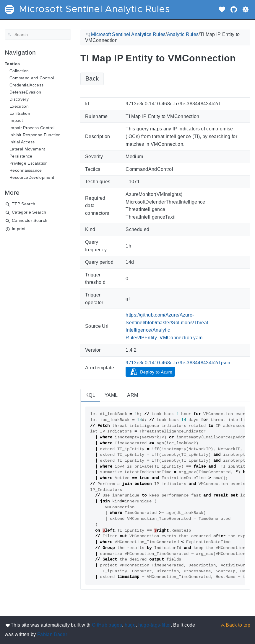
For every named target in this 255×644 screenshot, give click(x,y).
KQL (90, 395)
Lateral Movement (27, 149)
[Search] (38, 35)
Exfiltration (20, 113)
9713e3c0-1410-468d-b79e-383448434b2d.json (178, 363)
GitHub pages (107, 625)
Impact (16, 120)
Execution (19, 106)
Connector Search (30, 220)
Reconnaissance (26, 170)
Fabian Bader (52, 634)
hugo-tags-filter (155, 625)
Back (92, 78)
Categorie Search (29, 212)
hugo (130, 625)
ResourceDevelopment (32, 177)
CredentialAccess (26, 85)
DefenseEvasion (25, 92)
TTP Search (23, 204)
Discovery (19, 99)
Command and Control (32, 78)
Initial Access (22, 142)
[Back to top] (235, 625)
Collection (19, 71)
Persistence (21, 156)
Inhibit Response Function (35, 135)
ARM (133, 395)
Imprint (19, 229)
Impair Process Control (32, 128)
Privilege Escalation (29, 163)
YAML (111, 395)
